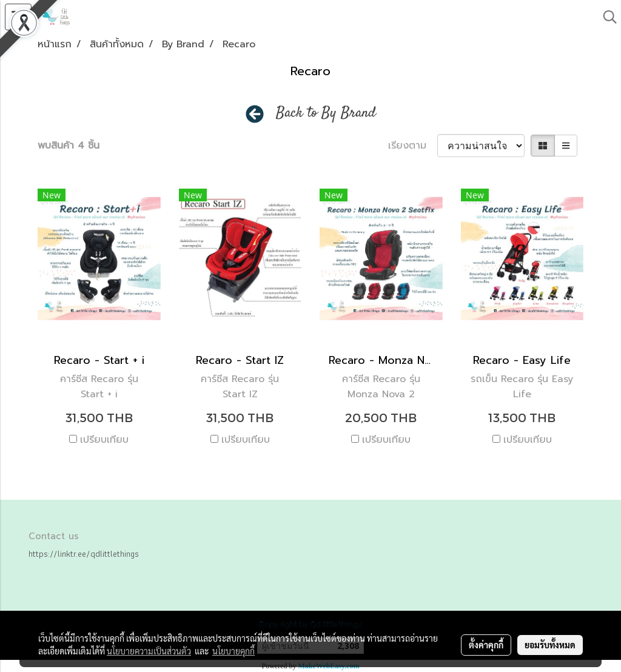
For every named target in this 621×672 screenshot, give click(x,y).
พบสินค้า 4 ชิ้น (69, 146)
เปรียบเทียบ (104, 440)
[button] (606, 17)
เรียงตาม (413, 146)
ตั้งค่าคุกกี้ (486, 645)
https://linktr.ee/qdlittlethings (84, 554)
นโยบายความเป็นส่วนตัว (149, 651)
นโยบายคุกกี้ (233, 651)
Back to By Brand (326, 113)
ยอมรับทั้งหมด (550, 645)
